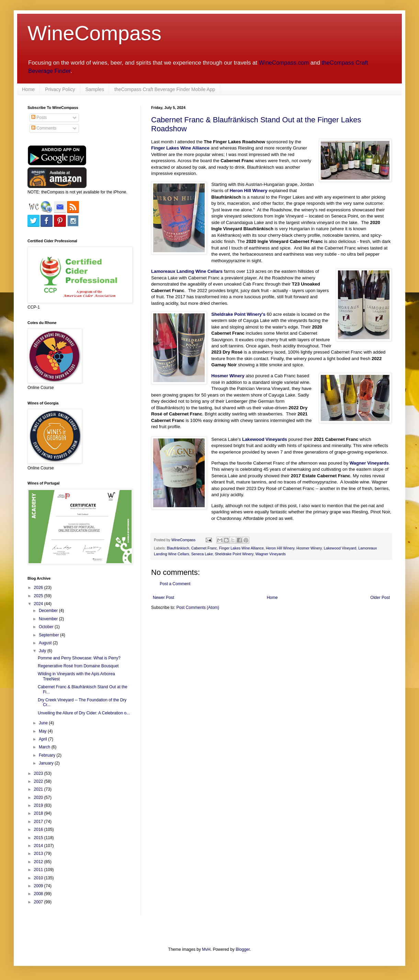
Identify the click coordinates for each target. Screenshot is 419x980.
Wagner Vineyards (369, 463)
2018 (39, 813)
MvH (206, 949)
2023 (39, 773)
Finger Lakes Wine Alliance (241, 548)
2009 (39, 886)
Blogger (243, 949)
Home (28, 89)
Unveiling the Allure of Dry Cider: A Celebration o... (84, 713)
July (43, 651)
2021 (39, 789)
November (49, 619)
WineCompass (94, 33)
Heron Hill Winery (280, 548)
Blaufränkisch (178, 548)
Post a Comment (175, 584)
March (45, 747)
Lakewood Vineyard (340, 548)
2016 (39, 829)
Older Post (380, 598)
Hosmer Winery (309, 548)
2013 (39, 854)
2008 (39, 894)
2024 (39, 604)
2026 (39, 588)
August (46, 643)
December (49, 611)
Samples (95, 89)
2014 (39, 846)
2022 (39, 781)
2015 (39, 838)
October (47, 627)
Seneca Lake (202, 554)
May (43, 731)
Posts (39, 118)
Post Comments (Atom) (198, 608)
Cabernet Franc (204, 548)
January (47, 763)
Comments (44, 128)
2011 (39, 870)
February (48, 755)
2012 (39, 862)
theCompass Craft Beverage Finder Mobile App (165, 89)
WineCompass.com (284, 63)
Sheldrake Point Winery (234, 554)
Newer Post (163, 598)
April (43, 739)
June (44, 723)
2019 (39, 805)
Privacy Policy (60, 89)
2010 (39, 878)
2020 (39, 798)
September (49, 635)
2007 (39, 902)
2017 (39, 822)
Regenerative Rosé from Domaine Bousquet (78, 666)
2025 (39, 596)
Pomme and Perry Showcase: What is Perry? (79, 658)
